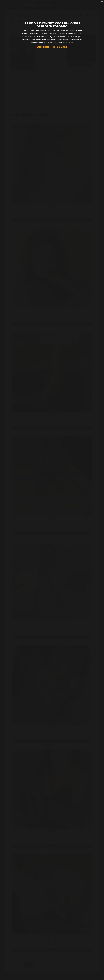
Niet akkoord (59, 47)
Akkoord (43, 47)
